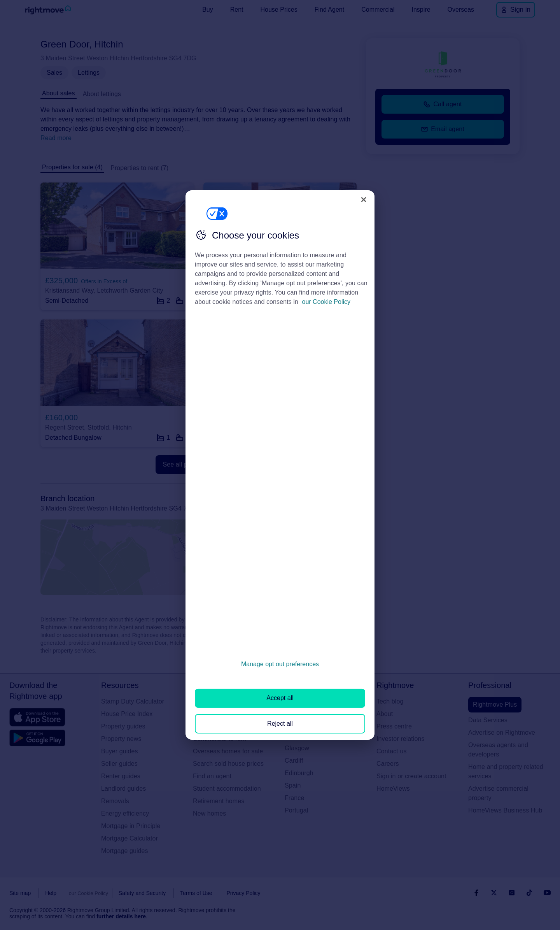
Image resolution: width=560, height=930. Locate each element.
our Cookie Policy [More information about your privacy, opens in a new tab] (326, 302)
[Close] (364, 200)
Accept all (280, 698)
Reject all (280, 724)
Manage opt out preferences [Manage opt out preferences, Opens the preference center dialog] (280, 664)
